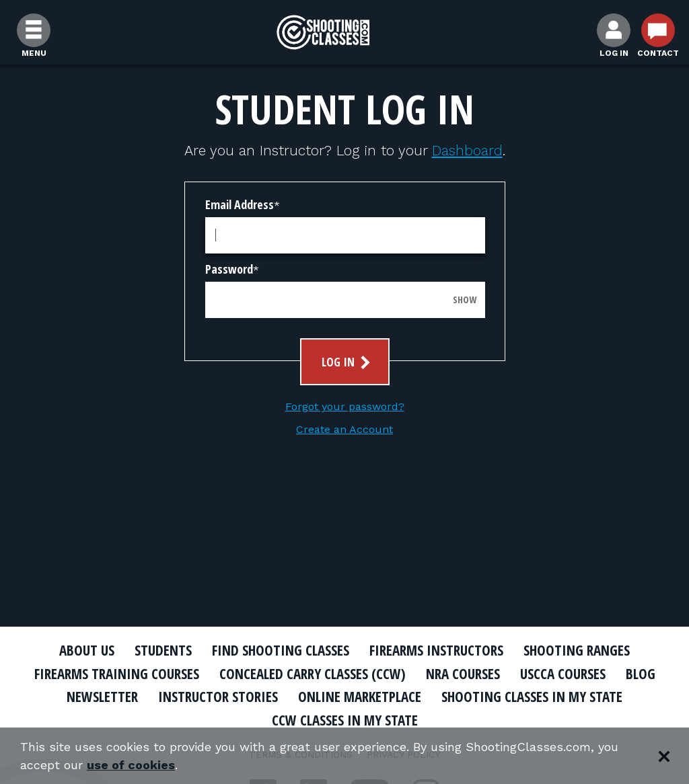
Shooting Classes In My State (532, 697)
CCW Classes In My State (345, 720)
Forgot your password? (345, 406)
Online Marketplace (360, 697)
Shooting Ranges (577, 650)
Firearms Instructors (436, 650)
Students (163, 650)
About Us (87, 650)
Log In (348, 362)
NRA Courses (463, 674)
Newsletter (102, 697)
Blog (641, 674)
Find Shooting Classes (281, 650)
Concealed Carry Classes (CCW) (313, 674)
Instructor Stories (218, 697)
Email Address (240, 204)
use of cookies (131, 765)
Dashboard (467, 150)
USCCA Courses (563, 674)
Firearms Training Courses (117, 674)
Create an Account (344, 429)
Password (229, 269)
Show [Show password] (465, 300)
